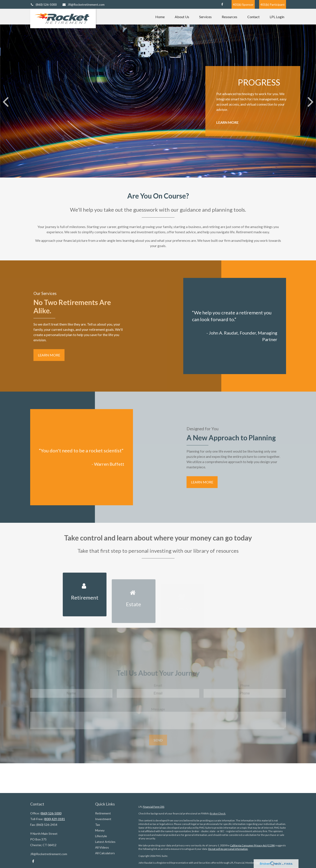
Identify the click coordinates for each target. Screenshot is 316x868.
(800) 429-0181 (54, 819)
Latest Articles (105, 842)
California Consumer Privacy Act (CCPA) (252, 845)
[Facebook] (222, 4)
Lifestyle (101, 836)
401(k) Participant (273, 4)
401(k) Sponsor (243, 4)
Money (100, 830)
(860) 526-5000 (43, 4)
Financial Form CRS (154, 807)
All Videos (102, 847)
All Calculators (105, 853)
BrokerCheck (218, 813)
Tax (98, 825)
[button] (160, 17)
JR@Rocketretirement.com (83, 4)
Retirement (103, 813)
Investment (103, 819)
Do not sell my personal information (228, 849)
